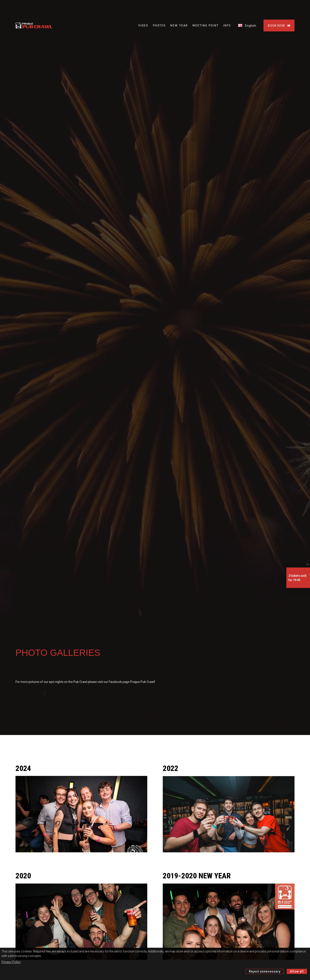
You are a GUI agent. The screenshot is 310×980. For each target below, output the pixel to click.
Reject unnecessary (265, 971)
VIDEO (143, 26)
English (247, 26)
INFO (227, 26)
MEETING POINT (205, 26)
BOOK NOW (279, 26)
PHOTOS (159, 26)
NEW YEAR (179, 26)
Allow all (297, 971)
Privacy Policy (11, 962)
